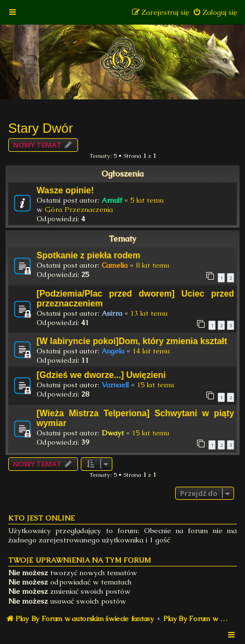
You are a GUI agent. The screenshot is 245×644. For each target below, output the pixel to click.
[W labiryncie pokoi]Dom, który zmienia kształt (132, 341)
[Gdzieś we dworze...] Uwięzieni (101, 375)
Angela (113, 351)
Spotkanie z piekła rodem (88, 255)
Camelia (115, 265)
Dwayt (113, 433)
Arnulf (112, 200)
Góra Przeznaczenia (79, 209)
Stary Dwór (41, 128)
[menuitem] (215, 12)
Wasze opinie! (65, 190)
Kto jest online (41, 518)
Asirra (112, 313)
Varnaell (115, 385)
